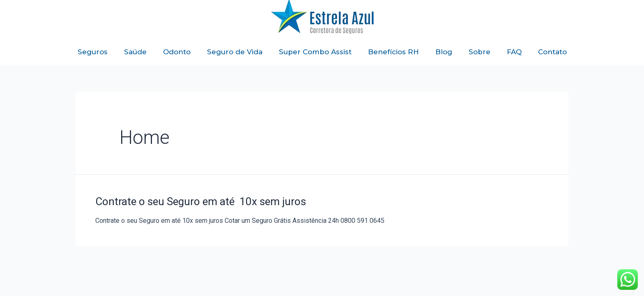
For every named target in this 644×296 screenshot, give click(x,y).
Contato (552, 52)
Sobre (480, 52)
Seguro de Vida (235, 52)
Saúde (135, 52)
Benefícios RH (393, 52)
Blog (444, 52)
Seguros (93, 52)
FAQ (514, 52)
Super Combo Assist (315, 52)
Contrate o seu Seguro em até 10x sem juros (201, 201)
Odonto (177, 52)
